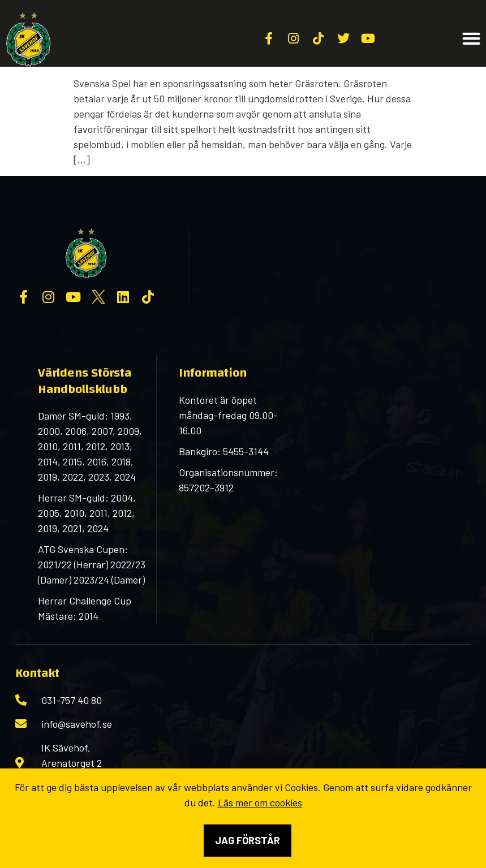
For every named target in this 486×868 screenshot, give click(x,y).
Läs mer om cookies (260, 802)
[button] (472, 39)
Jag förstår (248, 840)
